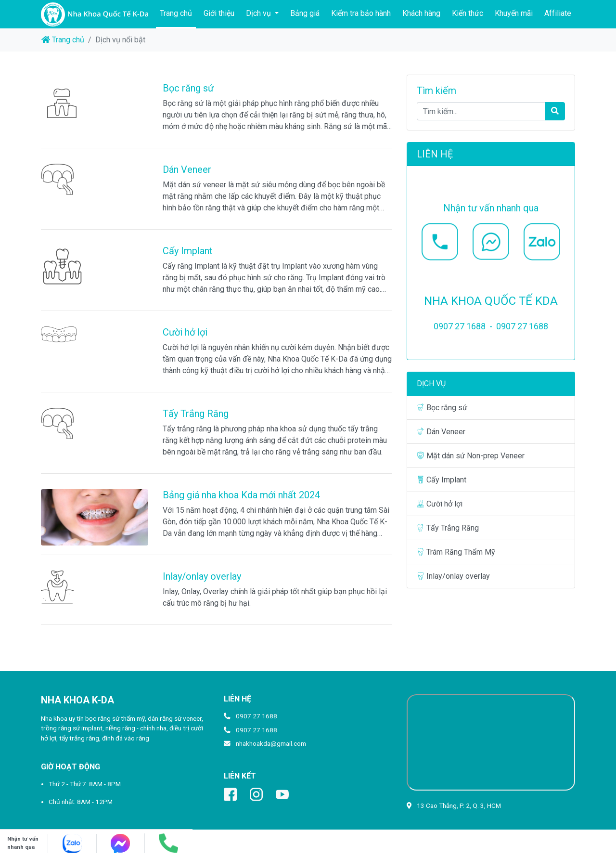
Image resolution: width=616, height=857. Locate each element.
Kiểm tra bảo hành (361, 13)
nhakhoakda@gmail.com (271, 743)
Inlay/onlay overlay (202, 576)
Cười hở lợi (185, 332)
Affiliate (558, 13)
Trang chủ (178, 13)
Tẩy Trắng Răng (196, 414)
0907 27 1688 (257, 716)
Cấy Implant (188, 251)
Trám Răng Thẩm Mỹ (456, 552)
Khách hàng (421, 13)
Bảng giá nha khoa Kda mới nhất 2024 (241, 495)
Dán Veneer (187, 169)
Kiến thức (468, 13)
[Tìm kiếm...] (481, 111)
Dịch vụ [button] (259, 13)
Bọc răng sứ (188, 88)
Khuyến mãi (514, 13)
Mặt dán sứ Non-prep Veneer (471, 456)
